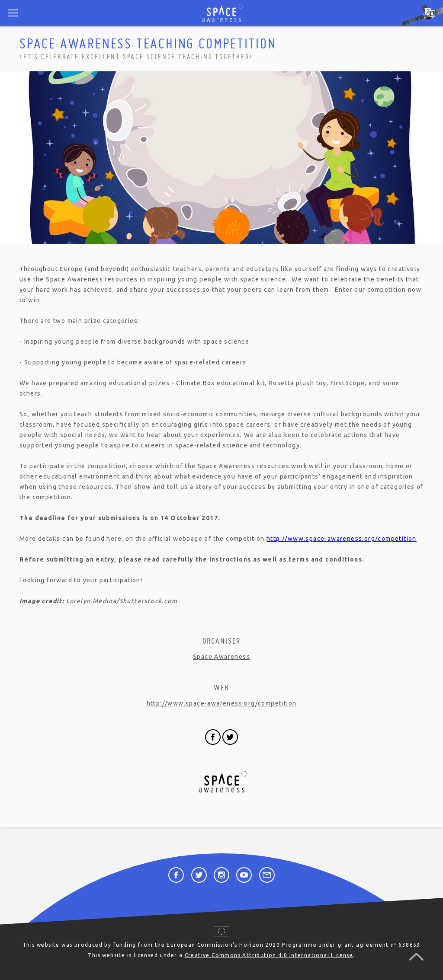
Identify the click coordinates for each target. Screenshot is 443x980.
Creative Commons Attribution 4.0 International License (269, 955)
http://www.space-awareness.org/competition (342, 539)
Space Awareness (221, 657)
